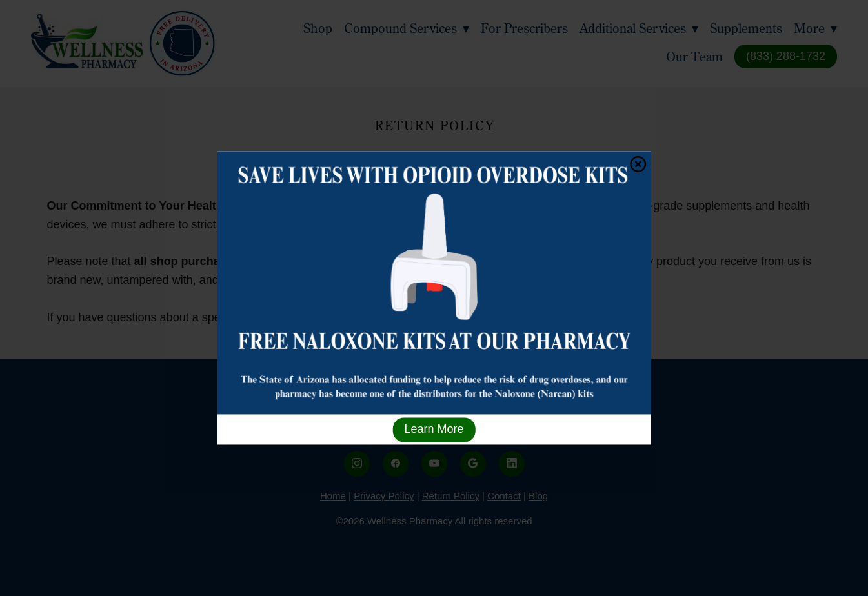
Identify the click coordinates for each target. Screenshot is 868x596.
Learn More (434, 430)
